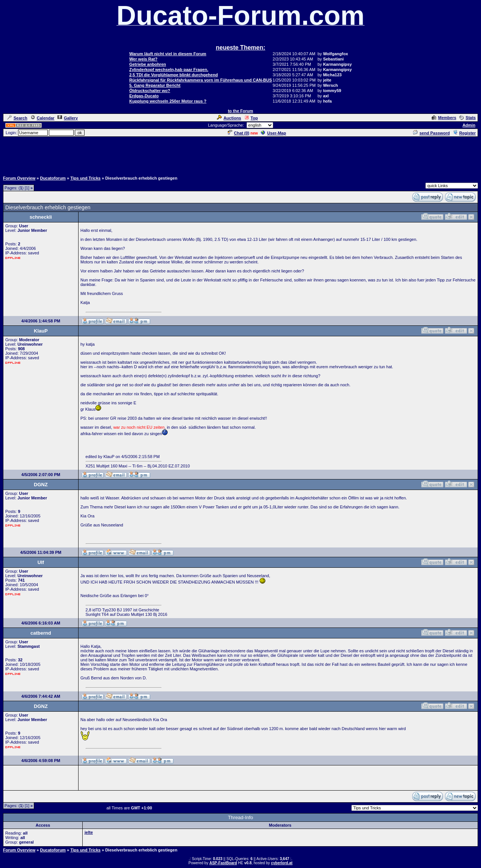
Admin (469, 125)
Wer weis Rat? (143, 59)
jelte (89, 832)
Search (17, 118)
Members (444, 118)
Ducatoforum (53, 178)
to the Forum (240, 111)
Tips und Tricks (85, 178)
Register (464, 133)
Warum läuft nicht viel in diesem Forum (168, 54)
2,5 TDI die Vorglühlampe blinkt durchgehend (174, 75)
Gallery (68, 118)
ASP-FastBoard (223, 863)
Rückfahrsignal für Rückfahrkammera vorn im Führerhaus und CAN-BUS (201, 80)
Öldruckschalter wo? (150, 91)
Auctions (229, 118)
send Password (431, 133)
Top (251, 118)
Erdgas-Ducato (144, 96)
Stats (467, 118)
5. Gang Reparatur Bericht (155, 85)
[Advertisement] (240, 154)
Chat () (239, 133)
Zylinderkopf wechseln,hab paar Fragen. (169, 70)
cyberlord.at (282, 863)
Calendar (42, 118)
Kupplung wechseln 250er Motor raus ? (168, 101)
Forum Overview (19, 178)
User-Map (273, 133)
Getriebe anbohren (148, 64)
